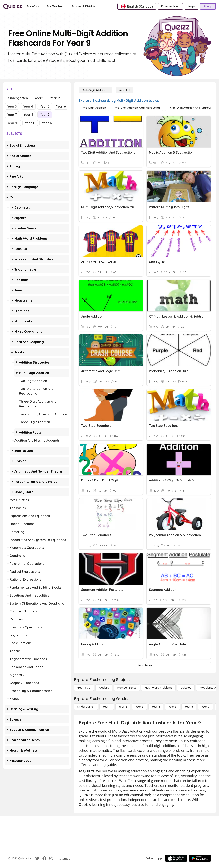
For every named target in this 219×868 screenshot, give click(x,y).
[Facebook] (44, 858)
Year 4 (28, 106)
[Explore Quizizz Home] (13, 6)
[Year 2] (123, 707)
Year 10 (13, 123)
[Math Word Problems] (158, 688)
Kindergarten (18, 98)
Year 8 (28, 115)
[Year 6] (189, 707)
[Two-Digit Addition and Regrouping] (137, 108)
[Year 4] (156, 707)
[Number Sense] (127, 688)
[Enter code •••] (170, 6)
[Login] (191, 6)
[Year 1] (107, 707)
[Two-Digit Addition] (94, 108)
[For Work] (33, 6)
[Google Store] (200, 858)
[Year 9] (125, 90)
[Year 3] (139, 707)
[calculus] (186, 688)
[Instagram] (51, 858)
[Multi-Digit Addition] (96, 90)
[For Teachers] (55, 6)
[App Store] (176, 858)
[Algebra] (104, 688)
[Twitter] (37, 858)
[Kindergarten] (86, 707)
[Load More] (145, 665)
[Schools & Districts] (84, 6)
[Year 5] (172, 707)
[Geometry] (84, 688)
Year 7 (12, 115)
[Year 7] (205, 707)
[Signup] (208, 6)
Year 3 (12, 106)
